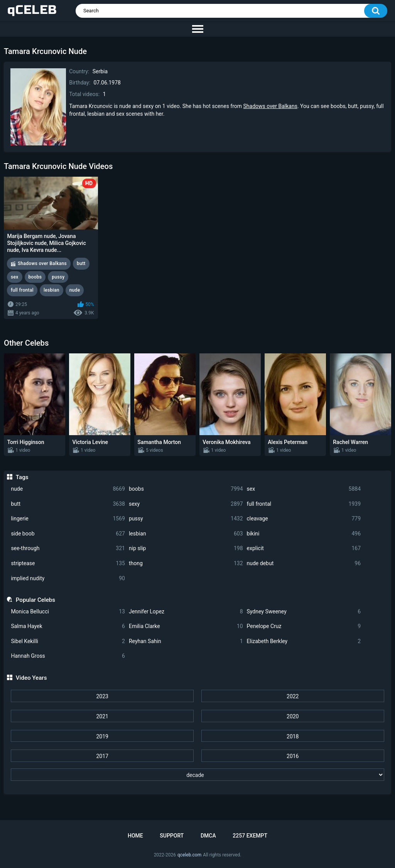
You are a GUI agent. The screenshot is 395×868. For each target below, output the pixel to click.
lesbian (186, 534)
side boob (68, 534)
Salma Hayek (68, 626)
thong (186, 563)
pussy (186, 519)
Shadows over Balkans (270, 106)
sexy (186, 504)
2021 (102, 716)
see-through (68, 548)
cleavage (304, 519)
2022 (293, 696)
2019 (102, 736)
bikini (304, 534)
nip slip (186, 548)
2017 (102, 756)
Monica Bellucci (68, 612)
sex (304, 489)
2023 (102, 696)
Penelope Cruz (304, 626)
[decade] (197, 775)
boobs (186, 489)
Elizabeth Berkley (304, 641)
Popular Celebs (35, 600)
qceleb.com (189, 855)
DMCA (208, 836)
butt (68, 504)
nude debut (304, 563)
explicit (304, 548)
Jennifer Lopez (186, 612)
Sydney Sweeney (304, 612)
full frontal (304, 504)
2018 (293, 736)
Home (135, 836)
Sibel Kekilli (68, 641)
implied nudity (68, 578)
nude (68, 489)
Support (172, 836)
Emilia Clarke (186, 626)
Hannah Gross (68, 656)
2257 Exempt (250, 836)
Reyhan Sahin (186, 641)
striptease (68, 563)
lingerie (68, 519)
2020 (293, 716)
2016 (293, 756)
